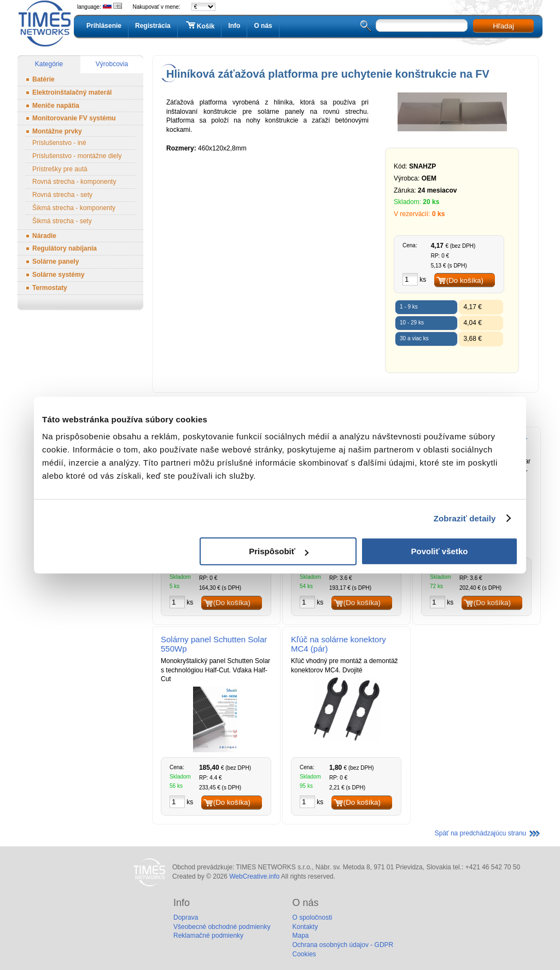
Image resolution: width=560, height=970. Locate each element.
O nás (263, 26)
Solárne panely (56, 262)
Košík (200, 26)
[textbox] (422, 25)
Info (234, 26)
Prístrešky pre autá (60, 169)
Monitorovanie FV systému (74, 118)
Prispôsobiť (279, 551)
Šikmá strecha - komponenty (74, 208)
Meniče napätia (56, 106)
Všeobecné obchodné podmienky (222, 927)
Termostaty (50, 288)
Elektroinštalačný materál (72, 92)
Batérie (43, 79)
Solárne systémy (58, 275)
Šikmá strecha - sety (62, 221)
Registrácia (153, 26)
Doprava (186, 917)
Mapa (300, 936)
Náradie (44, 236)
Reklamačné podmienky (208, 936)
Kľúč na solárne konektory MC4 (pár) (339, 644)
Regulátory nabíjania (65, 248)
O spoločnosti (312, 917)
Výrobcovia (112, 64)
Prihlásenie (104, 26)
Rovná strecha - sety (62, 195)
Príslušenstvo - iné (59, 143)
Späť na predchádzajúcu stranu (480, 833)
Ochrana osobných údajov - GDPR (343, 945)
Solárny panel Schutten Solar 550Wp (214, 644)
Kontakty (305, 927)
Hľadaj (503, 26)
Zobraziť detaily (465, 518)
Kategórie (49, 64)
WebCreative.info (254, 876)
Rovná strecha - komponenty (74, 182)
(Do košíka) (465, 280)
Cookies (304, 954)
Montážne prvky (57, 131)
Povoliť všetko (440, 551)
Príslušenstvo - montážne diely (77, 156)
